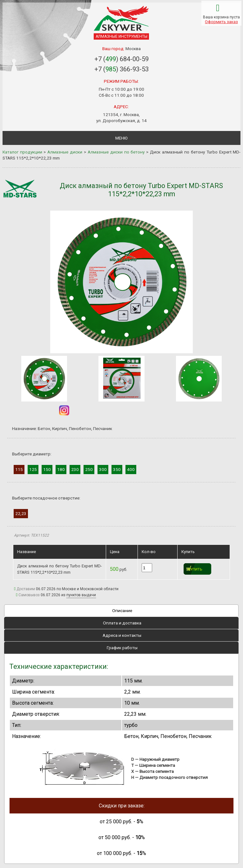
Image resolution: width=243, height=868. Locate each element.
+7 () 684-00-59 (121, 59)
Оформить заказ (221, 22)
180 (61, 469)
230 (75, 469)
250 (89, 469)
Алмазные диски (65, 152)
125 (33, 469)
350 (117, 469)
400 (131, 469)
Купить (195, 569)
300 (103, 469)
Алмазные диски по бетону (116, 152)
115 (19, 469)
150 (47, 469)
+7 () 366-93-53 (121, 69)
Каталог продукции (22, 152)
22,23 (21, 513)
